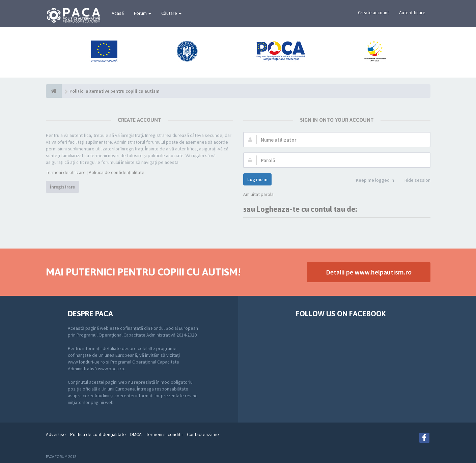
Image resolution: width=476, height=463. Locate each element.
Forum (143, 13)
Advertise (56, 434)
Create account (373, 12)
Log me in (257, 179)
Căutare (171, 13)
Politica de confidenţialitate (117, 172)
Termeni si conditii (164, 434)
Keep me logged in (371, 181)
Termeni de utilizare (66, 172)
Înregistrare (62, 187)
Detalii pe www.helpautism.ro (369, 272)
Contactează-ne (203, 434)
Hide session (414, 181)
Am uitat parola (258, 194)
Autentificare (412, 12)
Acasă (118, 13)
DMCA (136, 434)
